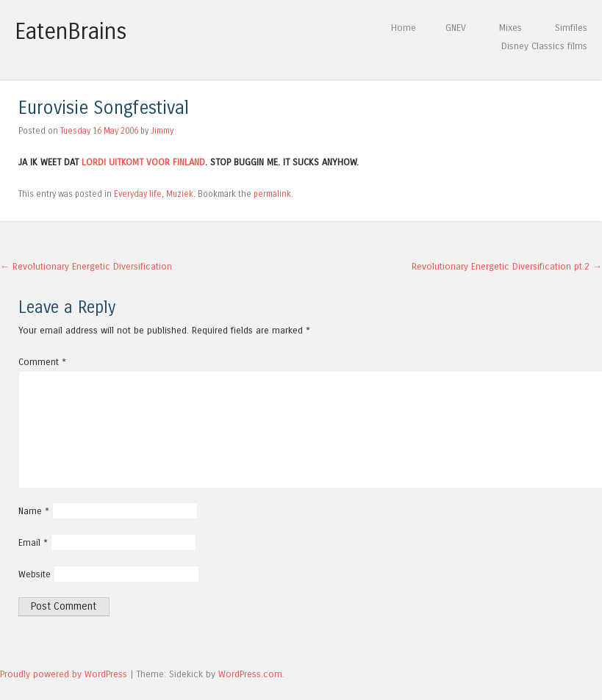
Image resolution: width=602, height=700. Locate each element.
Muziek (180, 194)
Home (404, 28)
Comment (42, 362)
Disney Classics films (544, 46)
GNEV (456, 28)
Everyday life (138, 194)
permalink (272, 194)
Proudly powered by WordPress (64, 674)
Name (34, 511)
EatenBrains (71, 32)
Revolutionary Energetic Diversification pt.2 (507, 266)
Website (35, 574)
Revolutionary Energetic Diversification (86, 266)
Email (33, 542)
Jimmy (162, 131)
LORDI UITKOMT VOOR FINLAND (143, 162)
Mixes (510, 28)
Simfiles (571, 28)
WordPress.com (250, 674)
